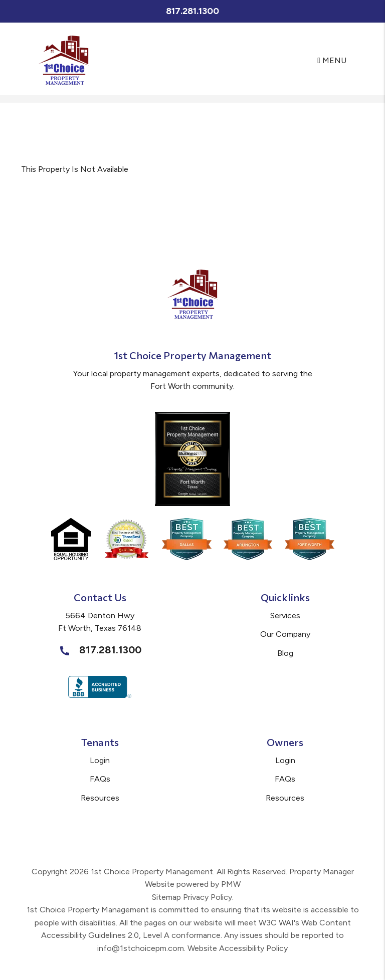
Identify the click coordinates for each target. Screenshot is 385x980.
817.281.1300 (192, 11)
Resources (100, 798)
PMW (231, 884)
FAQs (100, 779)
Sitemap (166, 897)
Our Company (285, 634)
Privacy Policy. (208, 897)
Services (285, 616)
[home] (64, 60)
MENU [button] (332, 60)
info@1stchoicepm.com (141, 948)
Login (100, 760)
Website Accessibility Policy (238, 948)
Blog (285, 653)
